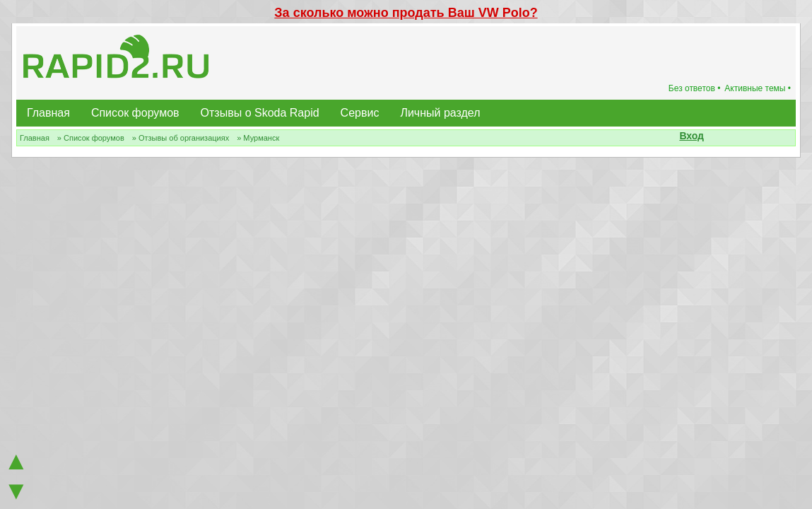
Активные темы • (758, 88)
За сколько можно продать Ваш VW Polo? (406, 13)
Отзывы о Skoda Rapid (260, 113)
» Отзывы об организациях (181, 138)
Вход (692, 136)
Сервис (360, 113)
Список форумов (135, 113)
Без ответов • (695, 88)
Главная (48, 113)
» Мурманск (258, 138)
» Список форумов (91, 138)
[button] (712, 137)
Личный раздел (440, 113)
